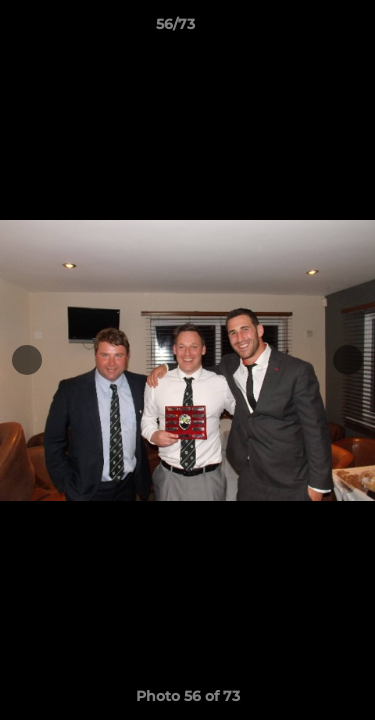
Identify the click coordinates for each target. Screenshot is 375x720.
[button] (303, 29)
